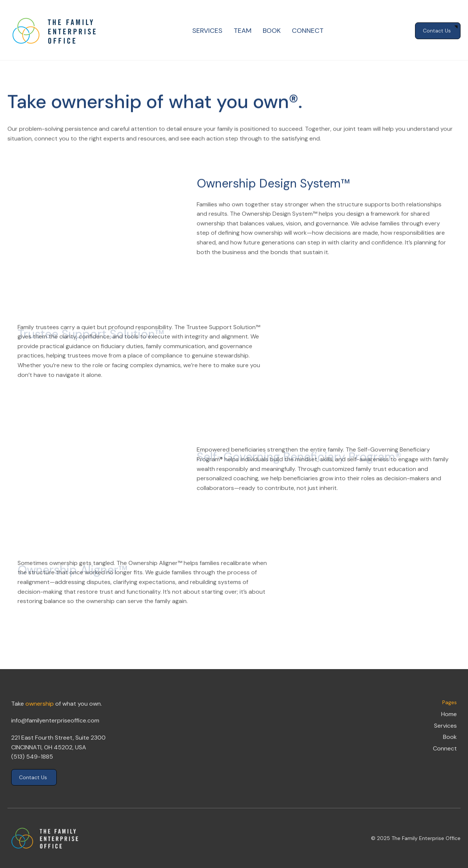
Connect (445, 748)
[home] (54, 31)
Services (445, 726)
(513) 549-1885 (32, 757)
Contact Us (33, 777)
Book (450, 737)
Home (449, 714)
